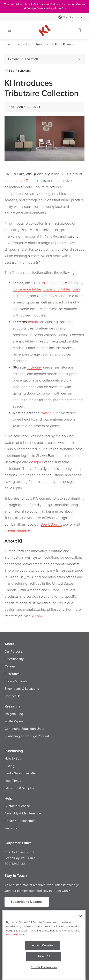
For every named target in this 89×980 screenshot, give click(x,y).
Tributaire (33, 180)
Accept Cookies (26, 956)
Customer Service (17, 806)
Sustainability (14, 659)
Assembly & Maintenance (23, 813)
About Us (24, 44)
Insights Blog (14, 714)
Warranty (11, 828)
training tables (52, 283)
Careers (10, 666)
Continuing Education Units (24, 729)
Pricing (9, 766)
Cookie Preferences (44, 967)
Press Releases (65, 44)
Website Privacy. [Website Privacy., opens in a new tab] (16, 946)
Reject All (62, 956)
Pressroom (42, 44)
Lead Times (13, 781)
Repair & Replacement (21, 821)
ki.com (37, 616)
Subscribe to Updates (27, 902)
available (47, 413)
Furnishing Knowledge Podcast (27, 736)
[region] (44, 951)
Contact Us (12, 696)
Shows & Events (16, 681)
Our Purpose (13, 651)
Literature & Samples (19, 788)
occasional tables (57, 289)
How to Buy (13, 758)
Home (8, 44)
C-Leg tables (47, 296)
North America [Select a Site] (70, 17)
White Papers (14, 721)
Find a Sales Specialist (20, 773)
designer (36, 462)
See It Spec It (51, 524)
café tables (74, 283)
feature (34, 322)
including (35, 367)
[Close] (81, 927)
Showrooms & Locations (22, 688)
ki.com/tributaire (17, 531)
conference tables (27, 289)
